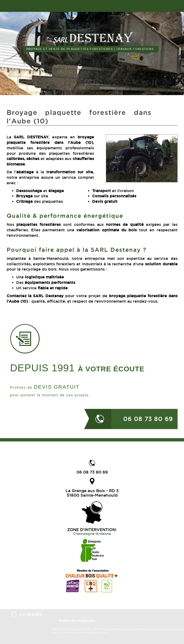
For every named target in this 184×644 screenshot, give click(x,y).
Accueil (112, 629)
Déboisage (153, 629)
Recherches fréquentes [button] (77, 621)
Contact (77, 632)
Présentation (122, 629)
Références (142, 629)
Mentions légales (99, 632)
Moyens (132, 629)
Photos (69, 632)
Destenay (85, 632)
